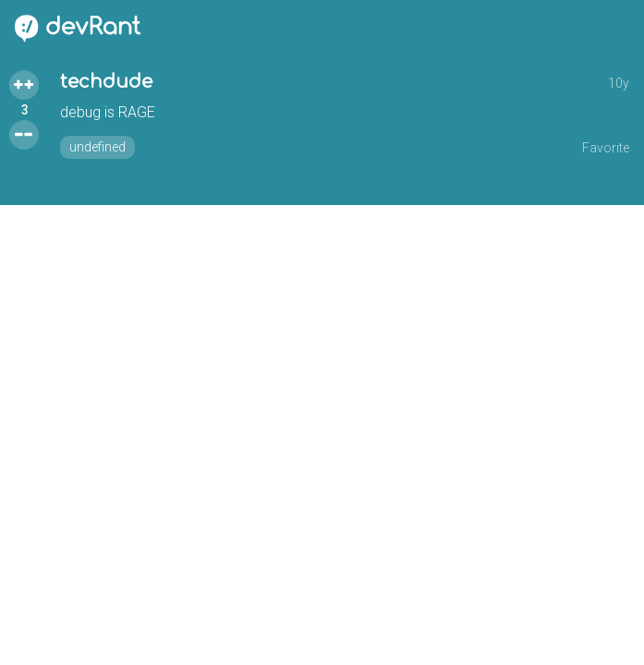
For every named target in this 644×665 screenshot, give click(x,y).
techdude (106, 82)
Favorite (606, 148)
